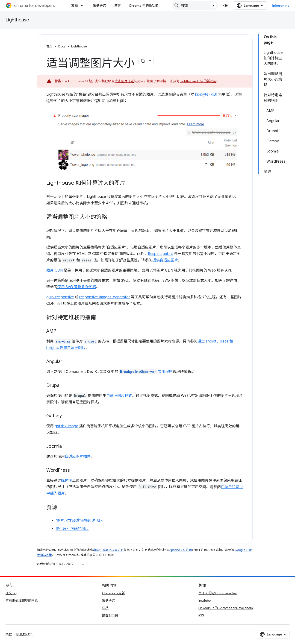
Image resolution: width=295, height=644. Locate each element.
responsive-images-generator (105, 297)
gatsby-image (66, 426)
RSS (201, 615)
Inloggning (281, 6)
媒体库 (67, 480)
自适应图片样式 (119, 396)
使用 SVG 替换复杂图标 (77, 287)
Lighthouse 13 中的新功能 (198, 81)
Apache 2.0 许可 (181, 550)
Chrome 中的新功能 (144, 6)
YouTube (205, 600)
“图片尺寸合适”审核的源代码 (79, 521)
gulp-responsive (60, 297)
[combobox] (195, 6)
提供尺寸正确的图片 (72, 529)
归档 (105, 608)
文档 (74, 6)
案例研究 (99, 6)
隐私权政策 (24, 634)
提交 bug (12, 593)
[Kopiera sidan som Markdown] (143, 61)
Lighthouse (17, 20)
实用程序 (146, 372)
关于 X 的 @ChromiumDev (218, 593)
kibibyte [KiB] (206, 94)
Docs (62, 46)
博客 (117, 6)
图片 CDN (55, 270)
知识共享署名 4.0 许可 (109, 550)
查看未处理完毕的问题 (22, 600)
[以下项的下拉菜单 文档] (83, 6)
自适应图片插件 (78, 457)
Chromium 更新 (114, 593)
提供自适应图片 (165, 260)
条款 (9, 634)
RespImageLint (161, 254)
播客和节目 (110, 615)
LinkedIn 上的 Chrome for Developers (226, 608)
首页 (49, 46)
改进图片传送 (124, 81)
